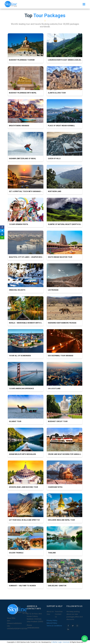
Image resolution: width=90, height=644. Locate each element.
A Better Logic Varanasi (60, 642)
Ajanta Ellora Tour (56, 93)
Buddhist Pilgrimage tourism (21, 60)
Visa (48, 614)
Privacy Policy (52, 620)
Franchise (59, 612)
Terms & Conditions (54, 626)
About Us (50, 612)
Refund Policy (52, 623)
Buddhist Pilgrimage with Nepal (22, 93)
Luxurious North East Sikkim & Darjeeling (66, 60)
